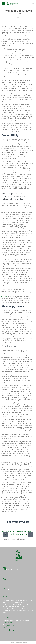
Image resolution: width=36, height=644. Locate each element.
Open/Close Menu (4, 3)
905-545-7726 (9, 623)
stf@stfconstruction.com (10, 627)
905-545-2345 (10, 625)
